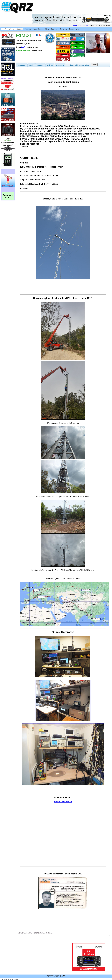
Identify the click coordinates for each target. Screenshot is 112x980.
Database (28, 29)
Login (78, 29)
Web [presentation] (50, 65)
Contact (71, 29)
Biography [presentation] (22, 65)
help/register (83, 26)
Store (47, 29)
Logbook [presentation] (40, 65)
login (75, 26)
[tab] (22, 65)
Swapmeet (54, 29)
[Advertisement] (43, 957)
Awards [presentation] (60, 65)
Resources (63, 29)
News (35, 29)
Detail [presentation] (31, 65)
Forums (41, 29)
